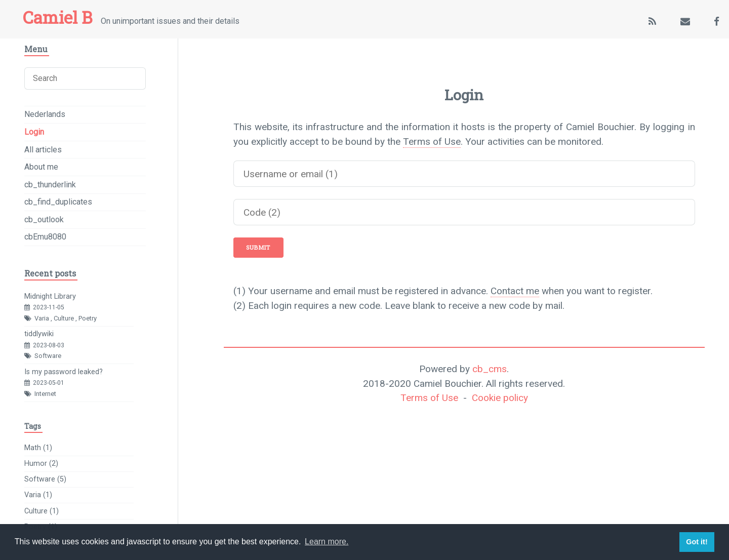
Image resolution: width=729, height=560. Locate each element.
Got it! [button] (697, 542)
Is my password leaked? (64, 372)
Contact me (515, 291)
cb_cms (490, 369)
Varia (42, 318)
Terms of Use (432, 142)
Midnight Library (50, 296)
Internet (45, 394)
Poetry (88, 318)
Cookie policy (500, 398)
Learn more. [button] (327, 542)
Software (48, 356)
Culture (64, 318)
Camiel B (57, 17)
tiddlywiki (39, 334)
